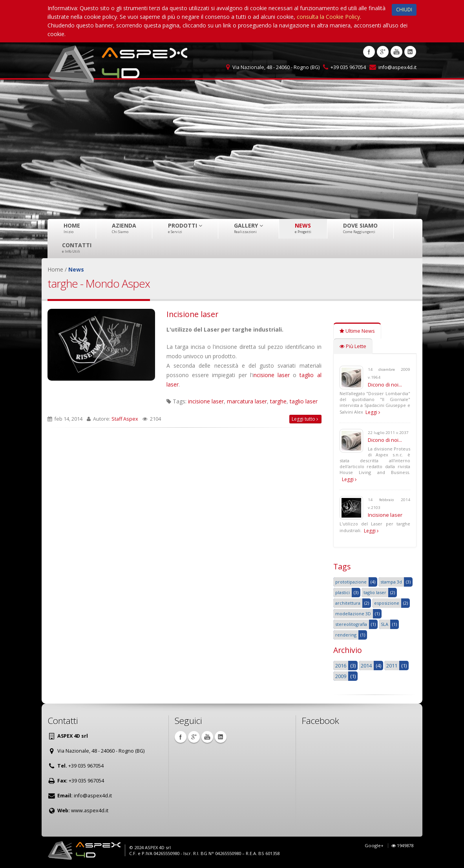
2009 (341, 676)
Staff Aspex (125, 419)
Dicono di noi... (385, 385)
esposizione (387, 603)
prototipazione (351, 582)
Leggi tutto (305, 419)
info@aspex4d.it (397, 67)
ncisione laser (272, 375)
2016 (341, 666)
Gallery (248, 228)
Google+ (374, 845)
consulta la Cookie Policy (328, 17)
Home (72, 228)
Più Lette (353, 346)
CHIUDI (404, 10)
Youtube (396, 52)
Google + (383, 52)
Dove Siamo (360, 228)
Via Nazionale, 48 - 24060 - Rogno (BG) (276, 67)
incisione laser (206, 401)
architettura (348, 603)
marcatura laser (247, 401)
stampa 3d (391, 582)
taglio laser (304, 401)
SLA (385, 624)
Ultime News (357, 331)
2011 (392, 666)
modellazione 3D (353, 614)
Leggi (373, 412)
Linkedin (410, 52)
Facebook (369, 52)
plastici (343, 592)
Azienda (124, 228)
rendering (346, 635)
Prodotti (185, 228)
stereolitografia (351, 624)
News (303, 228)
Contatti (77, 248)
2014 (366, 666)
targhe (278, 401)
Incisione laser (192, 314)
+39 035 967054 (348, 67)
